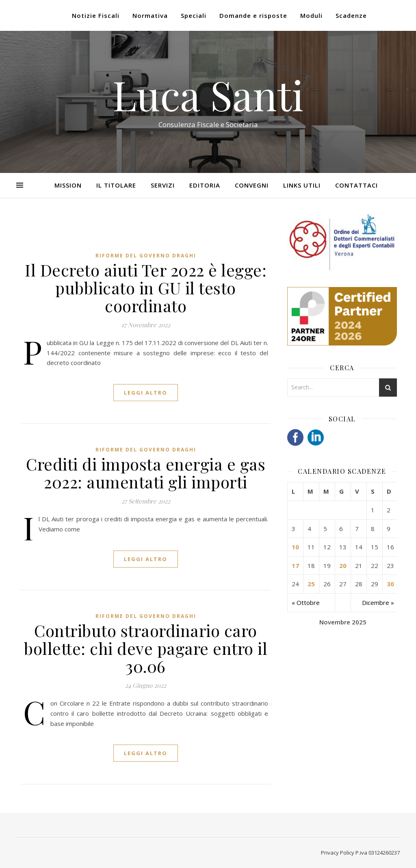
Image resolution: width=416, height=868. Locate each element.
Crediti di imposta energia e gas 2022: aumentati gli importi (146, 473)
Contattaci (356, 185)
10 (295, 547)
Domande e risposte (253, 15)
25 (311, 584)
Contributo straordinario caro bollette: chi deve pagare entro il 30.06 (146, 648)
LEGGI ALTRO (146, 393)
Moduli (311, 15)
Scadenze (351, 15)
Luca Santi (208, 95)
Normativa (150, 15)
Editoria (205, 185)
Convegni (252, 185)
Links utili (302, 185)
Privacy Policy (338, 853)
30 (390, 584)
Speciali (194, 15)
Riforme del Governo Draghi (146, 256)
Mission (68, 185)
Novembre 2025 (343, 622)
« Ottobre (306, 602)
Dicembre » (378, 602)
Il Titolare (116, 185)
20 (343, 566)
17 (295, 566)
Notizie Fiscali (96, 15)
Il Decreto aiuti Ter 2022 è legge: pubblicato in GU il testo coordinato (146, 288)
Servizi (163, 185)
